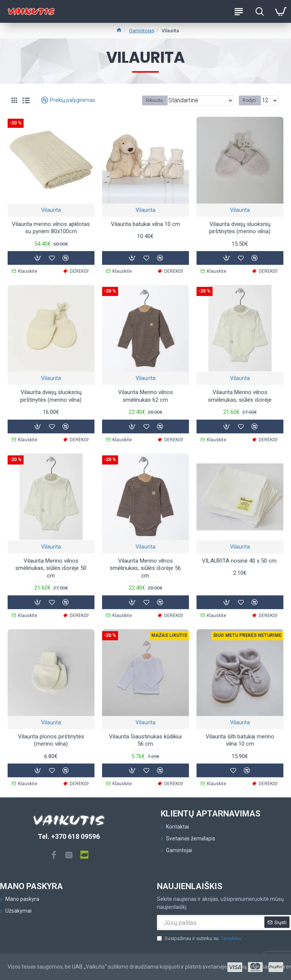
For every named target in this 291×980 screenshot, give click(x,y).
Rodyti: (250, 100)
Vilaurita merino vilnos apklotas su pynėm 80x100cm (51, 228)
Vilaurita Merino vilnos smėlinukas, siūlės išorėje (240, 396)
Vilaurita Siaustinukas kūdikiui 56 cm (145, 740)
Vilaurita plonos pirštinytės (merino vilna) (51, 740)
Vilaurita (51, 210)
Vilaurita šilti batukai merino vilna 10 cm (240, 740)
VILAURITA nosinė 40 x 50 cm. (240, 561)
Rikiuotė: (155, 100)
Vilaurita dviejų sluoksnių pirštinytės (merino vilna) (240, 228)
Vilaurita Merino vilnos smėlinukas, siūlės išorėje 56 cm (145, 568)
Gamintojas (142, 31)
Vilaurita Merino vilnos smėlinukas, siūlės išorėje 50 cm (51, 568)
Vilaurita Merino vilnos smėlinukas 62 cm (145, 396)
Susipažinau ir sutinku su (200, 939)
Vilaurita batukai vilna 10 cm (145, 224)
